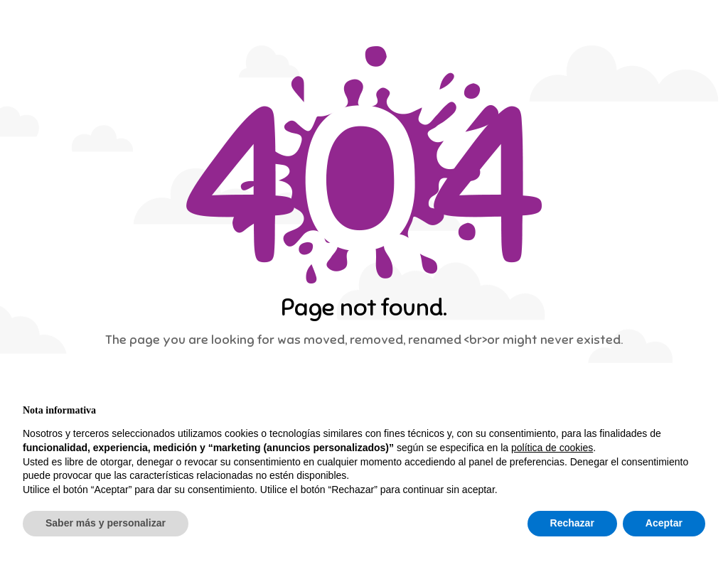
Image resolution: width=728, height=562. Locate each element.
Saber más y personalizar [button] (106, 523)
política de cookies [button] (552, 448)
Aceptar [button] (664, 523)
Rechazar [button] (572, 523)
